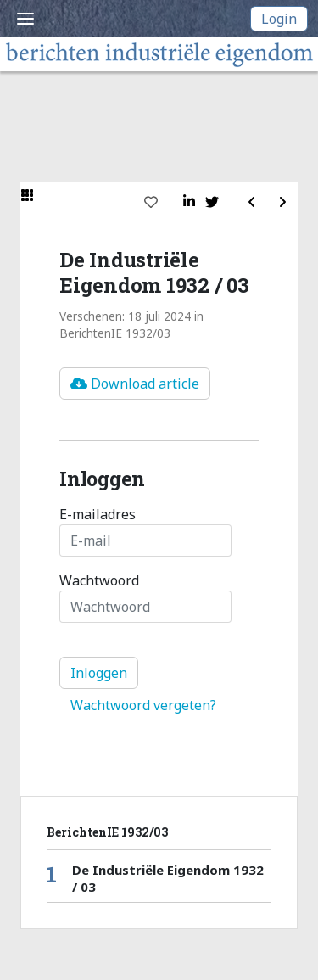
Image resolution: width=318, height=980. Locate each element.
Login (279, 19)
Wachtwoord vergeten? (143, 705)
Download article (135, 384)
